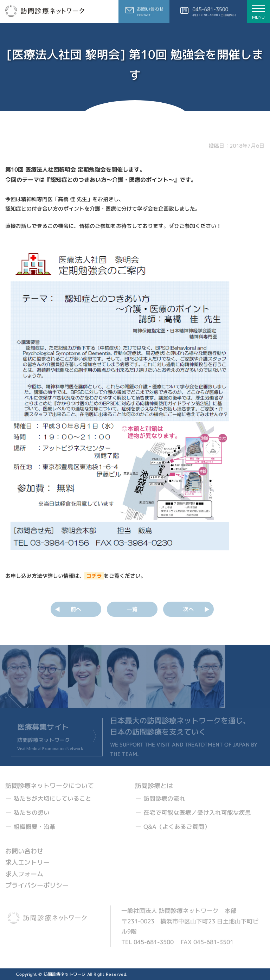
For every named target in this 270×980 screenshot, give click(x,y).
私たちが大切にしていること (53, 798)
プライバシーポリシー (37, 885)
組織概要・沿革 (35, 827)
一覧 (132, 609)
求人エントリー (27, 863)
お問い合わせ (24, 851)
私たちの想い (32, 812)
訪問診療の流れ (164, 798)
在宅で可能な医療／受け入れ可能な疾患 (197, 812)
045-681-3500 (154, 942)
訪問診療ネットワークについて (50, 786)
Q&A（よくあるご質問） (177, 827)
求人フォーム (24, 874)
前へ (76, 609)
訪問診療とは (154, 786)
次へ (188, 609)
